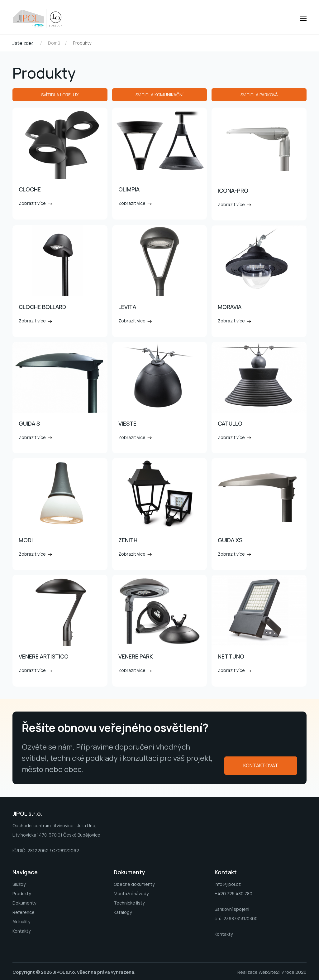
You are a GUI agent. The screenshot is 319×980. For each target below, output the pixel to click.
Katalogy (123, 912)
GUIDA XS (230, 540)
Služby (19, 884)
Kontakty (21, 931)
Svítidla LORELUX (60, 95)
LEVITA (127, 307)
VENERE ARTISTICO (44, 656)
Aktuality (21, 922)
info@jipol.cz (228, 884)
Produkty (22, 893)
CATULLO (230, 423)
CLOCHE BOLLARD (42, 307)
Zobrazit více (36, 203)
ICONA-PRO (233, 191)
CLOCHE (30, 189)
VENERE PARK (136, 656)
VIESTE (127, 423)
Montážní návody (131, 893)
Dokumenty (24, 903)
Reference (24, 912)
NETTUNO (231, 656)
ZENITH (128, 540)
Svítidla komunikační (159, 95)
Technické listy (129, 903)
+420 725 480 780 (233, 893)
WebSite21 (270, 972)
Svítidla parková (259, 95)
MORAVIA (230, 307)
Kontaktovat (261, 765)
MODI (26, 540)
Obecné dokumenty (134, 884)
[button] (303, 19)
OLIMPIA (129, 189)
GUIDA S (29, 423)
